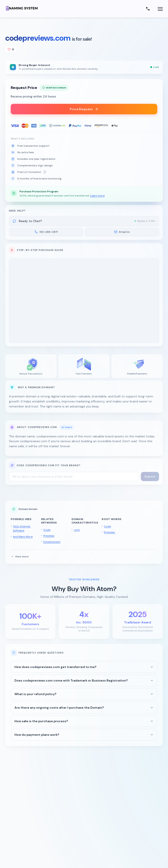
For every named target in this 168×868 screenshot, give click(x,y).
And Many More (23, 537)
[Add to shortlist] (11, 49)
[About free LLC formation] (45, 172)
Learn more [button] (97, 196)
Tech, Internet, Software (22, 529)
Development (52, 542)
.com (77, 530)
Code (47, 530)
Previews (49, 536)
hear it (67, 427)
